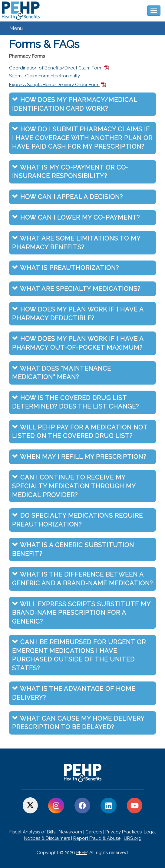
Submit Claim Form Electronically (45, 76)
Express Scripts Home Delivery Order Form (54, 85)
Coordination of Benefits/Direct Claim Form (56, 68)
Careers (94, 832)
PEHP (82, 853)
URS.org (133, 838)
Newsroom (70, 832)
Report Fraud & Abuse (97, 838)
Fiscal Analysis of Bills (32, 832)
